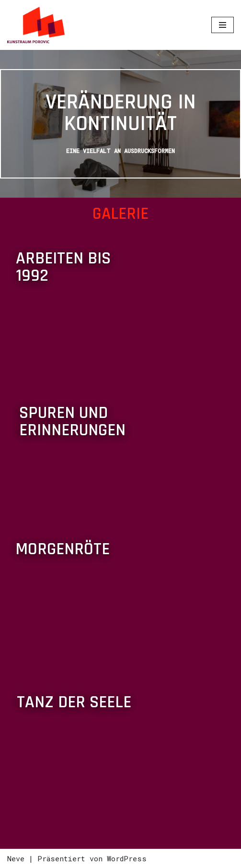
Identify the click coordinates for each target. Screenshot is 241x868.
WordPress (127, 858)
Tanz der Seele (74, 702)
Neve (16, 858)
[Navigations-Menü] (223, 25)
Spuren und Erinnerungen (72, 422)
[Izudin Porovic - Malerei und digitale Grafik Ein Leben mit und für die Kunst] (36, 25)
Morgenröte (63, 549)
